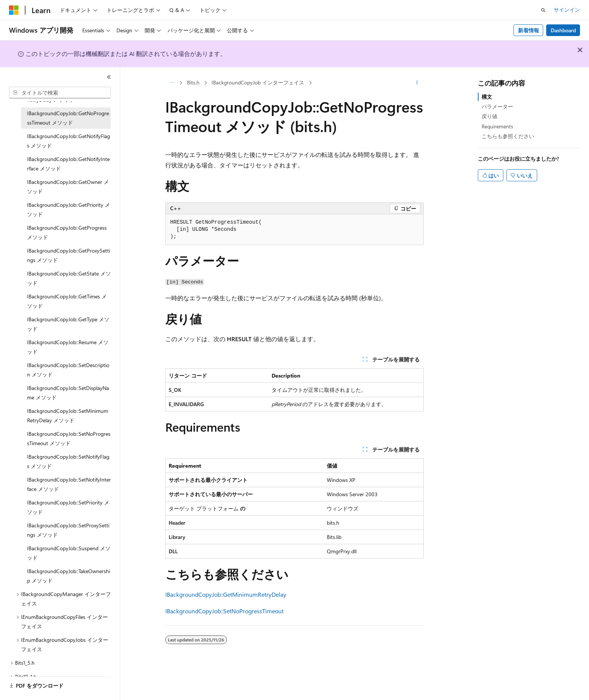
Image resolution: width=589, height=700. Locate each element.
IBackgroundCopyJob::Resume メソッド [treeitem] (68, 347)
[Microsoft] (14, 10)
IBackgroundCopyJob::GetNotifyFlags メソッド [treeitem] (69, 141)
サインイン (567, 10)
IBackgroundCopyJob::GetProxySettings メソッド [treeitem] (69, 255)
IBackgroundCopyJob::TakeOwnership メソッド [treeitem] (69, 576)
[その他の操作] (417, 83)
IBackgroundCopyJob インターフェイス (258, 82)
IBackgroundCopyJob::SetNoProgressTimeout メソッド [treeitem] (69, 438)
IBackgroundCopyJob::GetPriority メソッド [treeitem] (69, 209)
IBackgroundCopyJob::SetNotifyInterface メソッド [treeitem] (69, 484)
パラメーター (497, 106)
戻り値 (489, 116)
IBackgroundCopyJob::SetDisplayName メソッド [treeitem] (68, 393)
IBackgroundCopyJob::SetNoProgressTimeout (224, 611)
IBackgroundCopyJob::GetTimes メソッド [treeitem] (67, 301)
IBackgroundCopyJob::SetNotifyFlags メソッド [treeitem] (68, 461)
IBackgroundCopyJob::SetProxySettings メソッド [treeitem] (68, 530)
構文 (487, 97)
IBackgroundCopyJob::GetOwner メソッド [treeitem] (68, 187)
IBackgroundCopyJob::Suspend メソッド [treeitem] (69, 553)
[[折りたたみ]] (109, 77)
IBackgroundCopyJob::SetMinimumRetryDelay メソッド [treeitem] (68, 415)
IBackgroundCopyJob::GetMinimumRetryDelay (226, 594)
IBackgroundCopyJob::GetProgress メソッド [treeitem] (67, 232)
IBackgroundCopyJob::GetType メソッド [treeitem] (68, 324)
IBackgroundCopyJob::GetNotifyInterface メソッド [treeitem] (68, 164)
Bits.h (193, 82)
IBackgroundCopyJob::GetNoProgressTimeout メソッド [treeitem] (68, 118)
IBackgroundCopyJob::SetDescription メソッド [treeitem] (68, 370)
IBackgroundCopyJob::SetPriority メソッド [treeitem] (68, 507)
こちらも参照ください (508, 136)
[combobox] (60, 93)
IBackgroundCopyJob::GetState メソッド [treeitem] (69, 278)
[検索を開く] (543, 10)
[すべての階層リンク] (172, 83)
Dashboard (563, 30)
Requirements (497, 126)
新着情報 (529, 30)
